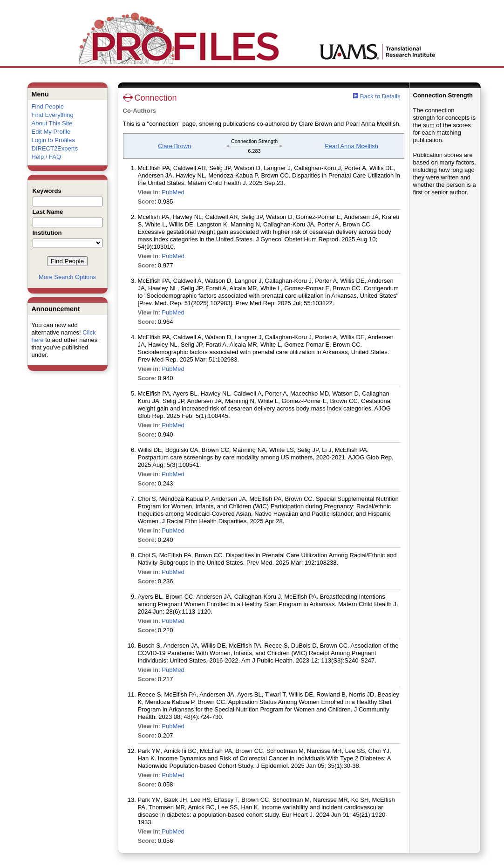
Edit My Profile (51, 132)
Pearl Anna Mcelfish (351, 146)
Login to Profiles (53, 140)
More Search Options (67, 277)
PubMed (173, 192)
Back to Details (380, 96)
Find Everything (53, 115)
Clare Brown (175, 146)
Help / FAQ (47, 157)
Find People (48, 106)
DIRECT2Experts (55, 148)
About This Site (52, 123)
